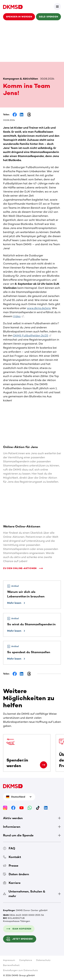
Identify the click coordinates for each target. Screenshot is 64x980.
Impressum (9, 960)
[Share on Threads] (29, 115)
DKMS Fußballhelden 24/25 (31, 336)
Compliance (26, 960)
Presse (11, 866)
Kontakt (12, 857)
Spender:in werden (19, 17)
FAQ (9, 848)
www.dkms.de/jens (39, 308)
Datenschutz (43, 960)
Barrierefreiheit (11, 965)
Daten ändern (16, 874)
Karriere (12, 883)
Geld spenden (48, 17)
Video (17, 316)
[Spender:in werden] (44, 765)
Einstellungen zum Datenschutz (20, 970)
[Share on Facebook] (15, 115)
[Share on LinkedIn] (22, 115)
